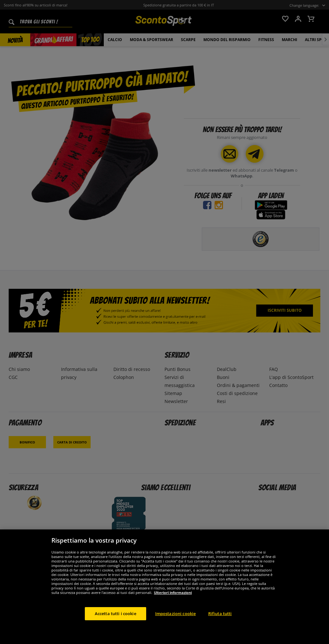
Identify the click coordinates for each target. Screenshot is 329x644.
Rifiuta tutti (220, 618)
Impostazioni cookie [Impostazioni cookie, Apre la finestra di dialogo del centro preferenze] (175, 618)
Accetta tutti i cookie (116, 618)
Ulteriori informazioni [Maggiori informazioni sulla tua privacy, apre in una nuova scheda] (173, 597)
